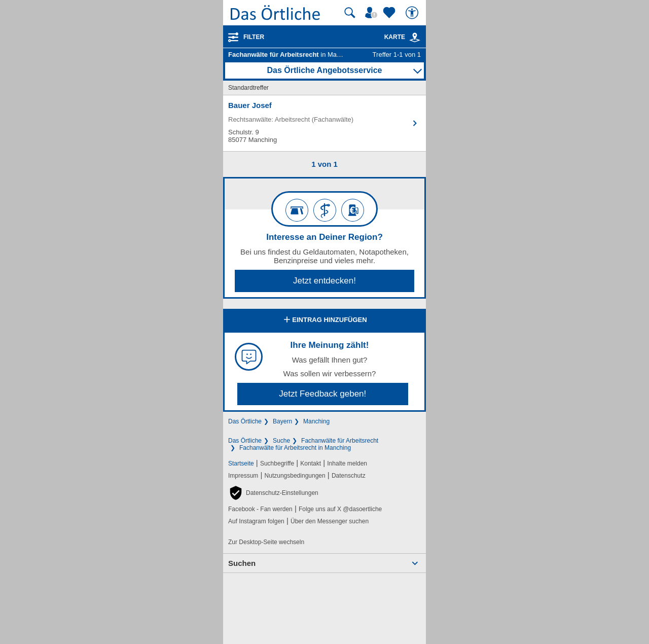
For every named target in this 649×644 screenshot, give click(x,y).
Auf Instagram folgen (256, 521)
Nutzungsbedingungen (295, 476)
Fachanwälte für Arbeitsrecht (340, 441)
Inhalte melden (347, 463)
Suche (281, 441)
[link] (415, 38)
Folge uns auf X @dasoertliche (340, 509)
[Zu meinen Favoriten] (390, 13)
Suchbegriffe (277, 463)
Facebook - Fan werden (260, 509)
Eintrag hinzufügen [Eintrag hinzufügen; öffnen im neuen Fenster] (324, 320)
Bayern (282, 421)
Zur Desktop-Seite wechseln (266, 542)
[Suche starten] (350, 13)
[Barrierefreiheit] (413, 13)
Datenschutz (349, 476)
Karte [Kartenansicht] (403, 37)
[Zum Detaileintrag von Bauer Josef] (324, 123)
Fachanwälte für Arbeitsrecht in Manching (295, 448)
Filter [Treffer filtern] (254, 37)
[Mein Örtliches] (373, 13)
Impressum (243, 476)
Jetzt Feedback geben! (322, 394)
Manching (316, 421)
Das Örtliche (245, 421)
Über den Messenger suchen (330, 521)
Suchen (242, 563)
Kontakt (311, 463)
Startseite (241, 463)
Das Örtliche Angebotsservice (324, 70)
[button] (273, 493)
